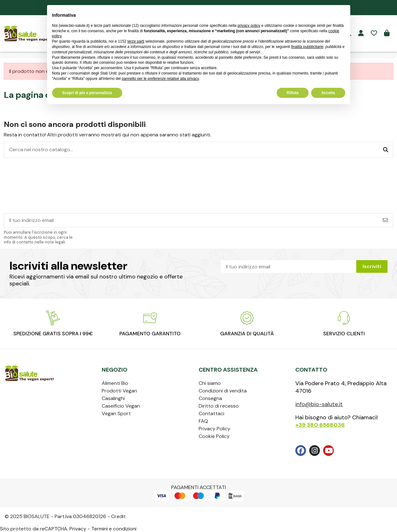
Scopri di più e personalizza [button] (87, 93)
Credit (118, 516)
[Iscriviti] (385, 220)
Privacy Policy (214, 429)
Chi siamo (210, 383)
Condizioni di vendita (223, 391)
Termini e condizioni (114, 529)
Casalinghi (113, 398)
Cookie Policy (214, 436)
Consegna (210, 398)
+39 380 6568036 (320, 425)
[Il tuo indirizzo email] (191, 220)
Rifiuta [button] (293, 93)
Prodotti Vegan (119, 391)
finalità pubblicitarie (307, 47)
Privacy (78, 529)
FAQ (203, 421)
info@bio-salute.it (319, 404)
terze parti (136, 41)
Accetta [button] (328, 93)
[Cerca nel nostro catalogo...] (386, 150)
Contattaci (211, 413)
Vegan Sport (116, 413)
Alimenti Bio (115, 383)
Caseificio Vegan (121, 406)
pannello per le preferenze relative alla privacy (161, 79)
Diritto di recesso (219, 406)
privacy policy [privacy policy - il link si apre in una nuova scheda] (249, 26)
